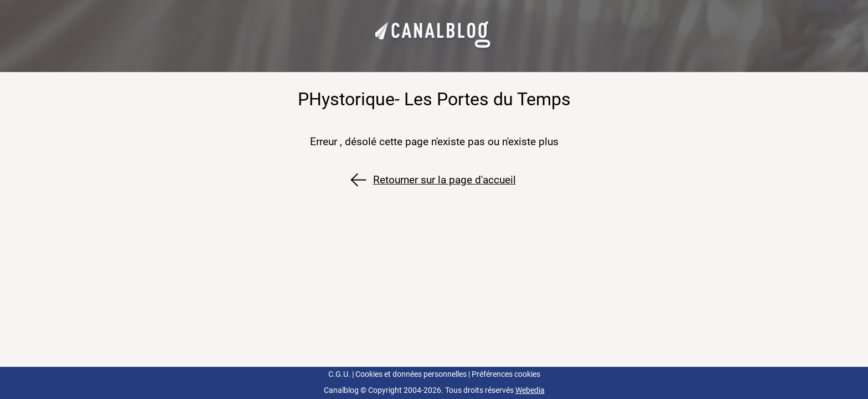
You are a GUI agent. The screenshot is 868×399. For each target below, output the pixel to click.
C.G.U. (339, 374)
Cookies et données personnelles (411, 374)
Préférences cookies (506, 374)
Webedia (530, 390)
